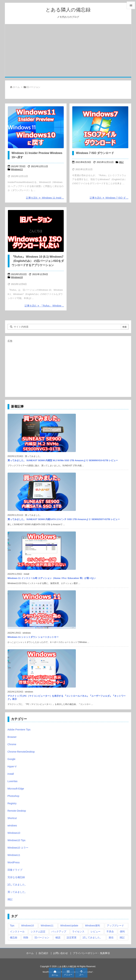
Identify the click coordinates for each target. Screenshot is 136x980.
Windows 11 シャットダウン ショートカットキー (33, 637)
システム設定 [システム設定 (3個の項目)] (38, 931)
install (11, 774)
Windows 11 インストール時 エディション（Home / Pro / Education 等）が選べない (52, 578)
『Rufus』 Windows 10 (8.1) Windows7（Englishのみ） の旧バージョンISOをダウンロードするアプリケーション (38, 261)
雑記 (121, 162)
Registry (12, 803)
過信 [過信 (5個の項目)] (111, 937)
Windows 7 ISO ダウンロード (95, 153)
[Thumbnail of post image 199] (100, 127)
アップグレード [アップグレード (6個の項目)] (115, 926)
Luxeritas (13, 781)
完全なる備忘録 (16, 877)
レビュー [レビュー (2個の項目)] (96, 931)
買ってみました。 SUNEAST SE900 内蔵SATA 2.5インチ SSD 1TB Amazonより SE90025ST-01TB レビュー (64, 519)
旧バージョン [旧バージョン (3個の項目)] (42, 937)
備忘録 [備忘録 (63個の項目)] (14, 937)
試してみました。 (17, 885)
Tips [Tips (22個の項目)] (12, 926)
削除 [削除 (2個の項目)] (26, 937)
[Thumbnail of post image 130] (36, 127)
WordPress (14, 862)
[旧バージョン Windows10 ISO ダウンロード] (36, 231)
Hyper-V (12, 766)
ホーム (16, 87)
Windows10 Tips (17, 840)
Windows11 (17, 169)
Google (12, 759)
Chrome (12, 744)
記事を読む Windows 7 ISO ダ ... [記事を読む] (109, 198)
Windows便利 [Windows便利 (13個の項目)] (92, 926)
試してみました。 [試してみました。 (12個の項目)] (93, 937)
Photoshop (13, 796)
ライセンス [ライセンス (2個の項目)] (78, 931)
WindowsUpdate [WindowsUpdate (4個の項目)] (69, 926)
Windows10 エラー (18, 848)
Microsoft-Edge (16, 789)
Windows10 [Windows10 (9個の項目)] (27, 926)
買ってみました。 (17, 892)
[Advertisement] (68, 50)
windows (12, 826)
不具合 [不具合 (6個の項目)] (110, 931)
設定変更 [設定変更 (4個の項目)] (72, 937)
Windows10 (17, 277)
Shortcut (12, 818)
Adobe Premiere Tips (19, 730)
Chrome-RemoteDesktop (21, 752)
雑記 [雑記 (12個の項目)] (122, 937)
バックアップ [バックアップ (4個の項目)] (59, 931)
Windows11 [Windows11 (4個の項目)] (47, 926)
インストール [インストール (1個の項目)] (17, 931)
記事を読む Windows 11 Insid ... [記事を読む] (45, 198)
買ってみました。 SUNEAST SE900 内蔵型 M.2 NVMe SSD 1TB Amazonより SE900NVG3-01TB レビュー (63, 460)
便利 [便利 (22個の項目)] (122, 931)
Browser (12, 737)
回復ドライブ (15, 870)
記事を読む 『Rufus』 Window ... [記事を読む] (44, 306)
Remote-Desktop (17, 811)
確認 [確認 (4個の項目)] (58, 937)
